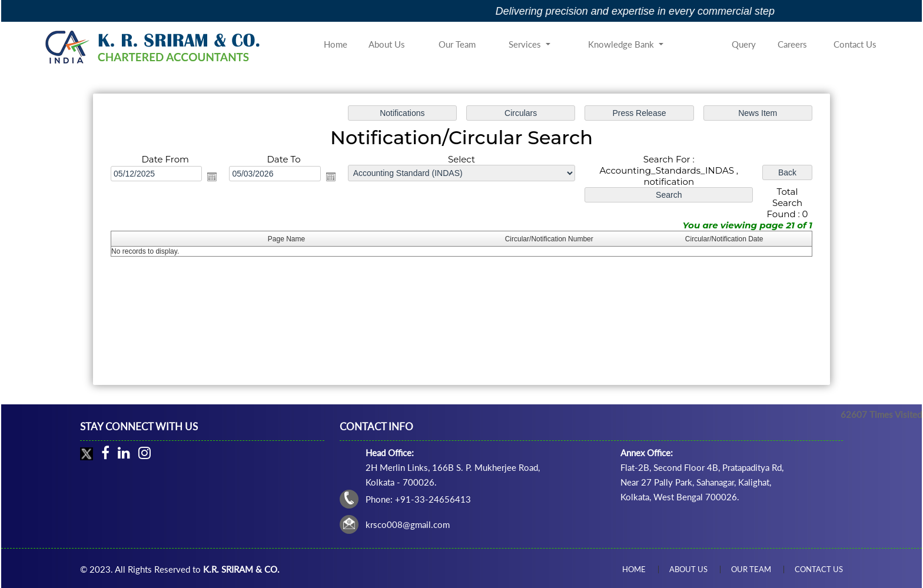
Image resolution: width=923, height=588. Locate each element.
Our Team (457, 44)
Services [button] (526, 44)
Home (336, 44)
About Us (387, 44)
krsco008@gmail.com (408, 524)
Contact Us (855, 44)
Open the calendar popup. (215, 177)
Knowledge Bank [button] (622, 44)
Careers (792, 44)
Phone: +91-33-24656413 (418, 499)
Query (744, 44)
